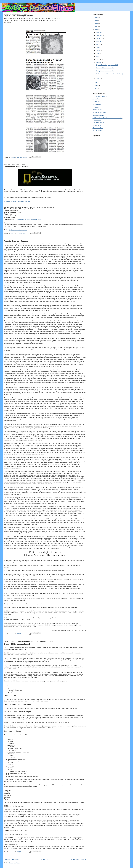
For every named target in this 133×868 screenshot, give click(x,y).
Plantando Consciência (99, 112)
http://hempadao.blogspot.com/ (18, 230)
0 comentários (24, 852)
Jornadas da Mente (98, 123)
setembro (99, 41)
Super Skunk (96, 99)
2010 (96, 30)
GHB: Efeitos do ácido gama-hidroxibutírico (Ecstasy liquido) (29, 641)
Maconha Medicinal (98, 115)
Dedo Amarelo (97, 104)
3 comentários (24, 157)
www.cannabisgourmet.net (100, 96)
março (98, 59)
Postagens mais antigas (78, 859)
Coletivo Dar (96, 102)
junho (98, 50)
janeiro (98, 78)
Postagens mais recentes (12, 859)
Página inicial (45, 859)
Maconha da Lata (98, 128)
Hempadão (96, 107)
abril (98, 56)
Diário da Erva (97, 125)
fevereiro (99, 63)
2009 (96, 82)
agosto (98, 44)
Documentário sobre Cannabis (16, 166)
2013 (96, 21)
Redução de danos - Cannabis (16, 241)
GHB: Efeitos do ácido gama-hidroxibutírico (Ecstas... (112, 74)
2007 (96, 88)
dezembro (99, 32)
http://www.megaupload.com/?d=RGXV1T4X (29, 219)
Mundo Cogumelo (98, 110)
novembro (99, 35)
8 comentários (24, 634)
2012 (96, 24)
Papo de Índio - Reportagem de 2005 (19, 16)
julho (98, 47)
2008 (96, 85)
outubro (99, 38)
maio (98, 53)
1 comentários (24, 234)
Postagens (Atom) (15, 863)
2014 (96, 18)
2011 (96, 27)
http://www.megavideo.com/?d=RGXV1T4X (17, 202)
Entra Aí (13, 157)
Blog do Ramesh (97, 131)
